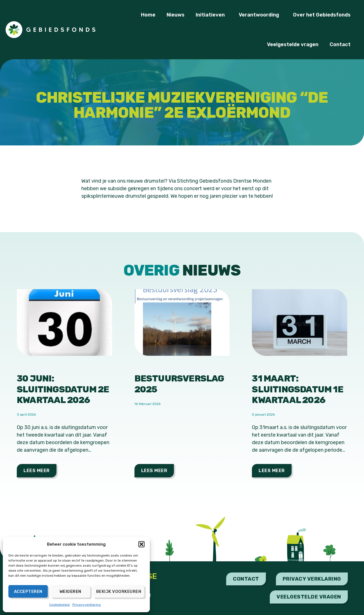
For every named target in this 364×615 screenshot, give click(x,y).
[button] (141, 544)
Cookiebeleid (59, 605)
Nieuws (176, 15)
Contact (341, 44)
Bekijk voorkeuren (119, 592)
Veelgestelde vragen (293, 44)
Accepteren (28, 592)
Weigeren (70, 592)
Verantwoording (260, 15)
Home (148, 15)
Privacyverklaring (87, 605)
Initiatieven (212, 15)
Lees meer (37, 471)
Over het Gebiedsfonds (323, 15)
